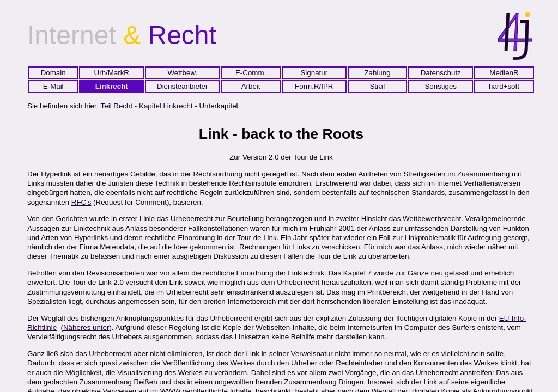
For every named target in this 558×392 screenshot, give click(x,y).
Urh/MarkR (112, 73)
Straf (377, 86)
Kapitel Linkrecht (166, 106)
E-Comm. (251, 73)
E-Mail (53, 86)
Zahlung (377, 73)
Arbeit (251, 86)
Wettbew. (182, 73)
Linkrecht (112, 86)
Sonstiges (441, 86)
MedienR (504, 73)
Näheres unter (86, 327)
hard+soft (504, 86)
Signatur (314, 73)
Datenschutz (441, 73)
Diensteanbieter (182, 86)
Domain (53, 73)
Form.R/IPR (314, 86)
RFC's (81, 202)
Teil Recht (117, 106)
